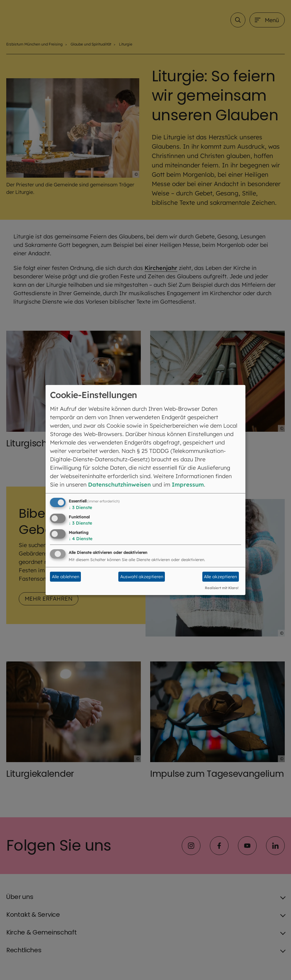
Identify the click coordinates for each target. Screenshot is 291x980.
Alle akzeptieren (220, 577)
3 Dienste (80, 507)
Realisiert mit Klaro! (222, 588)
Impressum (188, 485)
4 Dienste (81, 539)
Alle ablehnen (66, 577)
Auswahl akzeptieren (142, 577)
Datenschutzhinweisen (119, 485)
